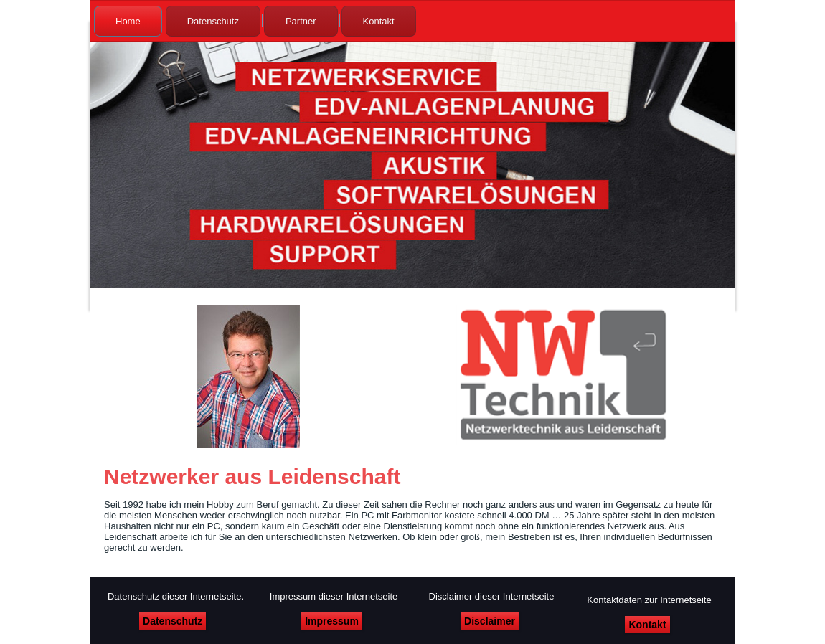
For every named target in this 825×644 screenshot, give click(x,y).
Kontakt (379, 21)
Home (128, 21)
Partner (301, 21)
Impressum (332, 621)
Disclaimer (490, 621)
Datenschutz (213, 21)
